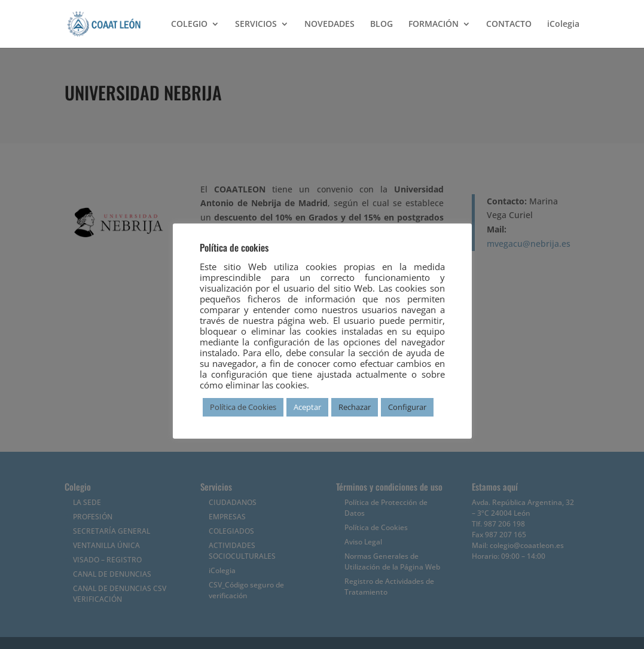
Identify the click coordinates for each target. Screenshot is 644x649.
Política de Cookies (243, 407)
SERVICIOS (256, 25)
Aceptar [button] (307, 407)
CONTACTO (509, 25)
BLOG (381, 25)
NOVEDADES (329, 25)
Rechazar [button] (355, 407)
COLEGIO (189, 25)
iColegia (563, 25)
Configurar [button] (407, 407)
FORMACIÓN (434, 25)
